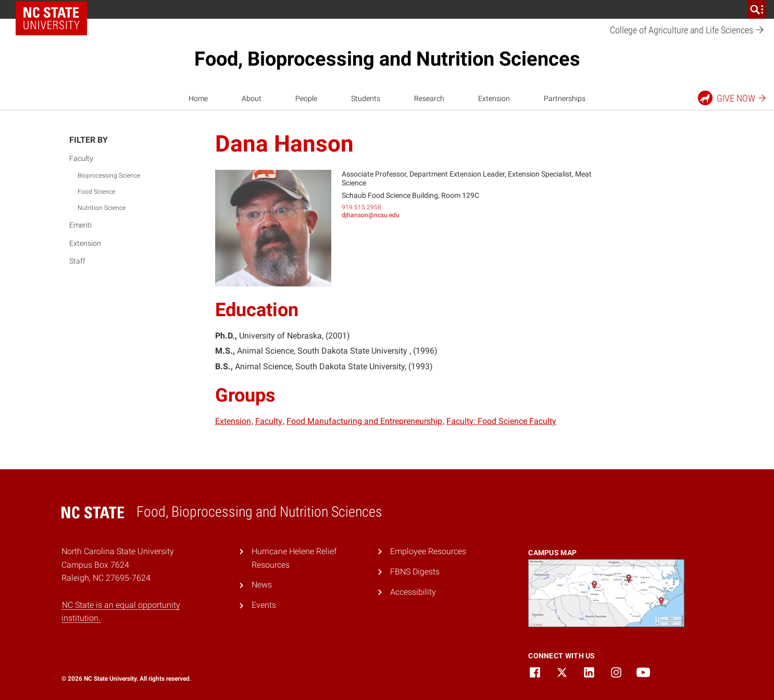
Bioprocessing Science (109, 176)
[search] (757, 9)
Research (429, 98)
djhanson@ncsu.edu (371, 215)
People (306, 98)
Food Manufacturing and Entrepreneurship (364, 421)
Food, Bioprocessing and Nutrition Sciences (387, 59)
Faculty (81, 158)
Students (366, 98)
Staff (77, 261)
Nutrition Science (102, 208)
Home (198, 98)
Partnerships (565, 98)
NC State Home (55, 9)
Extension (494, 98)
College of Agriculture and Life (687, 30)
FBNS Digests (415, 572)
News (262, 585)
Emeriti (80, 225)
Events (264, 605)
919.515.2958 (361, 207)
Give (733, 98)
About (252, 98)
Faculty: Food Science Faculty (501, 421)
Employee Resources (428, 551)
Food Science (96, 192)
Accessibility (413, 592)
